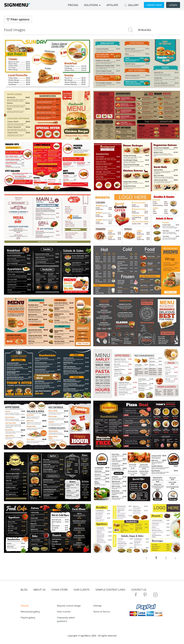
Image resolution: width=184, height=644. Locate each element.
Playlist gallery (28, 617)
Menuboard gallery (30, 612)
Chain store (60, 590)
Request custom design (69, 606)
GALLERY (131, 5)
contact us (139, 590)
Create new (154, 5)
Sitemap (97, 606)
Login (173, 5)
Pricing (73, 5)
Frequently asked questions (66, 619)
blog (24, 590)
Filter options (18, 19)
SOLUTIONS (92, 5)
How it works (64, 612)
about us (39, 590)
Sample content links (110, 590)
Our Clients (82, 590)
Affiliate (112, 5)
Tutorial (25, 606)
